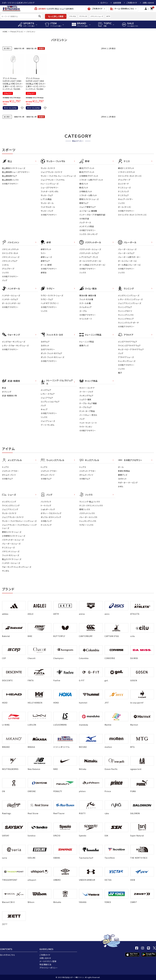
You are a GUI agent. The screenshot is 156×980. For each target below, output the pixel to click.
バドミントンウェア (10, 261)
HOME (5, 32)
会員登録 (117, 3)
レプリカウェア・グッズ (89, 257)
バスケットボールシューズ (90, 249)
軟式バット (84, 188)
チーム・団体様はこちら (122, 9)
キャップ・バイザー (126, 199)
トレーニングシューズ (50, 184)
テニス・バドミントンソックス (91, 505)
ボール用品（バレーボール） (130, 265)
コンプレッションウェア (50, 402)
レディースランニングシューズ (130, 299)
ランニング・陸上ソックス (90, 502)
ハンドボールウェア (10, 299)
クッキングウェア (86, 396)
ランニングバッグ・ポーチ (128, 323)
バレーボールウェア (126, 253)
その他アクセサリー (10, 184)
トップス (5, 467)
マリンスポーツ (86, 319)
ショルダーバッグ (48, 509)
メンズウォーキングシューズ (14, 342)
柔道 (4, 388)
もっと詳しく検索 (56, 16)
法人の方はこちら (7, 955)
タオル (121, 486)
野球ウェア (84, 203)
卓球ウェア (45, 261)
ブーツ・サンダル (48, 425)
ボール (121, 467)
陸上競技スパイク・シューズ (14, 168)
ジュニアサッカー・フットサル (53, 180)
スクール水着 (85, 303)
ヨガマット (45, 345)
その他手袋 (84, 219)
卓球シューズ (46, 257)
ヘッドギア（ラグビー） (50, 303)
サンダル (6, 571)
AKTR (108, 16)
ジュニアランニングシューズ (130, 303)
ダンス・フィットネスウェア (51, 353)
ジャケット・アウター (10, 471)
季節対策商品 (124, 471)
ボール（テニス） (125, 207)
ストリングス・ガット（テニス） (130, 176)
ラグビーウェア (47, 299)
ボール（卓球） (47, 265)
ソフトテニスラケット (127, 172)
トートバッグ (46, 505)
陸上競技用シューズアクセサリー (16, 172)
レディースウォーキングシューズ (15, 345)
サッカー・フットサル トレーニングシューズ (58, 176)
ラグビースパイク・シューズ (52, 295)
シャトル (5, 265)
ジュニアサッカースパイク (51, 172)
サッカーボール (47, 203)
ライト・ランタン (86, 427)
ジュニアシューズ (48, 421)
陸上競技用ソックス (10, 180)
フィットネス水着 (86, 299)
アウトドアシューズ (126, 357)
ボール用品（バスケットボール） (92, 265)
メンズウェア (46, 390)
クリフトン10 (83, 16)
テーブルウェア (86, 407)
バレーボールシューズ (127, 249)
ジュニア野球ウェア (88, 207)
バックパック (46, 502)
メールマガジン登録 (48, 961)
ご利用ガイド (132, 3)
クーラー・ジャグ (86, 392)
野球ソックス (85, 509)
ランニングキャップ (126, 319)
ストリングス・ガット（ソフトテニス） (133, 215)
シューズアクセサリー (50, 188)
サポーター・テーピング (128, 483)
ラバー (43, 253)
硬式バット (84, 184)
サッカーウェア (47, 195)
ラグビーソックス (86, 525)
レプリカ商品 (46, 199)
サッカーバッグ (47, 211)
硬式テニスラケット (126, 168)
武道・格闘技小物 (9, 396)
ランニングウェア (125, 307)
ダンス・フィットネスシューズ (52, 357)
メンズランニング (9, 502)
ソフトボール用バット (88, 195)
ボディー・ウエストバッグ (51, 513)
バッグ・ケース (85, 222)
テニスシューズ (124, 188)
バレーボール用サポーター (129, 257)
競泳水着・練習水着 (88, 295)
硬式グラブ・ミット (87, 168)
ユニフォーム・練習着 (88, 211)
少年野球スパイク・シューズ (14, 536)
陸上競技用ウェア (10, 176)
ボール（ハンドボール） (11, 303)
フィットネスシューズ (11, 555)
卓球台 (44, 273)
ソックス (121, 203)
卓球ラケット (46, 249)
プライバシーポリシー (49, 968)
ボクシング (7, 392)
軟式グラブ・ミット (87, 172)
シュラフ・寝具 (85, 399)
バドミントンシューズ (97, 16)
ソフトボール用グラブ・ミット (91, 180)
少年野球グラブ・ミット (89, 176)
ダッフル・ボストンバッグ (51, 517)
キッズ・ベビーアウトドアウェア (131, 349)
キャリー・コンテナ (87, 388)
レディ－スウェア (48, 394)
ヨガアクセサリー (48, 349)
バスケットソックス (87, 513)
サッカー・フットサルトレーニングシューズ (19, 521)
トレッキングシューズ (127, 361)
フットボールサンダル (50, 191)
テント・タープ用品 (87, 411)
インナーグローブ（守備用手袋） (93, 215)
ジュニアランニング (10, 509)
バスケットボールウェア (89, 253)
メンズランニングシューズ (129, 295)
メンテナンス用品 (87, 226)
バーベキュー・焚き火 (88, 415)
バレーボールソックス (88, 517)
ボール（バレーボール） (128, 261)
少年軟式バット (86, 191)
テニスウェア (123, 195)
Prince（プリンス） (17, 32)
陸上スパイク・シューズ (12, 559)
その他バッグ (46, 521)
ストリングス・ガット (10, 253)
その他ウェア (7, 479)
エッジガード (123, 184)
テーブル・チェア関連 (88, 403)
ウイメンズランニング (11, 505)
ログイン (104, 3)
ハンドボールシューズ (11, 295)
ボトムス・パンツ (9, 475)
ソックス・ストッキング (88, 234)
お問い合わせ (148, 3)
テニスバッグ (123, 191)
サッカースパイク (48, 168)
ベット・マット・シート (88, 423)
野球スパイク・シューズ (89, 199)
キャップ (44, 409)
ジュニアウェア (47, 398)
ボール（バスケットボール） (90, 261)
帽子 (120, 373)
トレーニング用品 (87, 342)
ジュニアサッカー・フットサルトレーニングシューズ (19, 526)
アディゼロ (72, 16)
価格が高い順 (31, 48)
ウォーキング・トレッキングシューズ (17, 567)
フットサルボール (48, 207)
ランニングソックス (126, 315)
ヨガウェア (45, 342)
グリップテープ (124, 180)
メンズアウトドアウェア (128, 342)
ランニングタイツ (125, 311)
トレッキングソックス (88, 521)
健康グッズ (84, 345)
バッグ (5, 280)
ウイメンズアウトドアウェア (129, 345)
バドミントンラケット (10, 249)
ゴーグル (83, 311)
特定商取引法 (45, 964)
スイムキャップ (85, 307)
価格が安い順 (19, 48)
